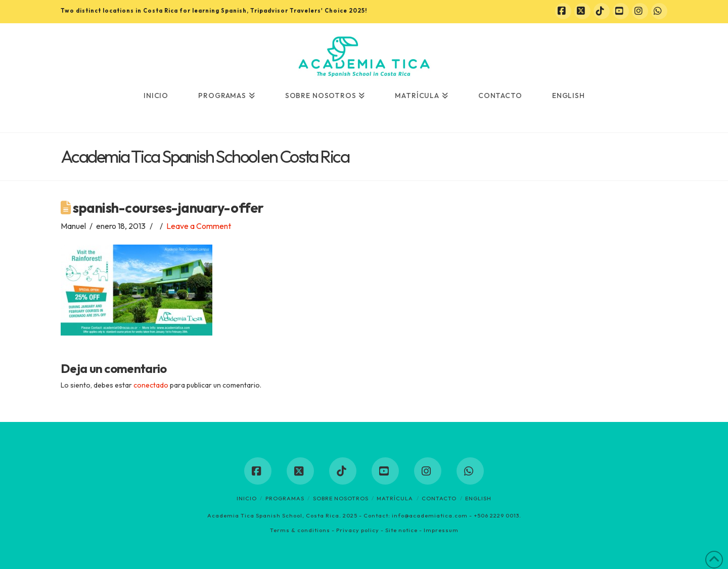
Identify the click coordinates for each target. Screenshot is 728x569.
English (478, 498)
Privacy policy (358, 530)
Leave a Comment (199, 226)
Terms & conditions (300, 530)
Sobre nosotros (341, 498)
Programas (285, 498)
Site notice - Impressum (422, 530)
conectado (151, 385)
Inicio (247, 498)
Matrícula (395, 498)
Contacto (439, 498)
